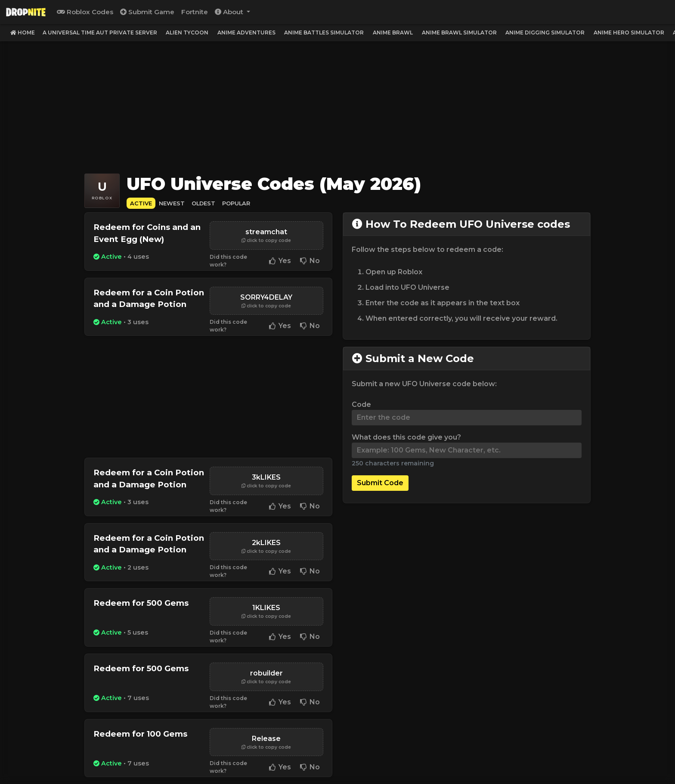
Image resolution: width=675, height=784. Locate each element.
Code (361, 404)
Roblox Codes (85, 12)
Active (141, 203)
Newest (172, 203)
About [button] (230, 12)
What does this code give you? (406, 437)
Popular (236, 203)
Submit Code (380, 483)
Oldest (203, 203)
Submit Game (147, 12)
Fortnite (195, 12)
